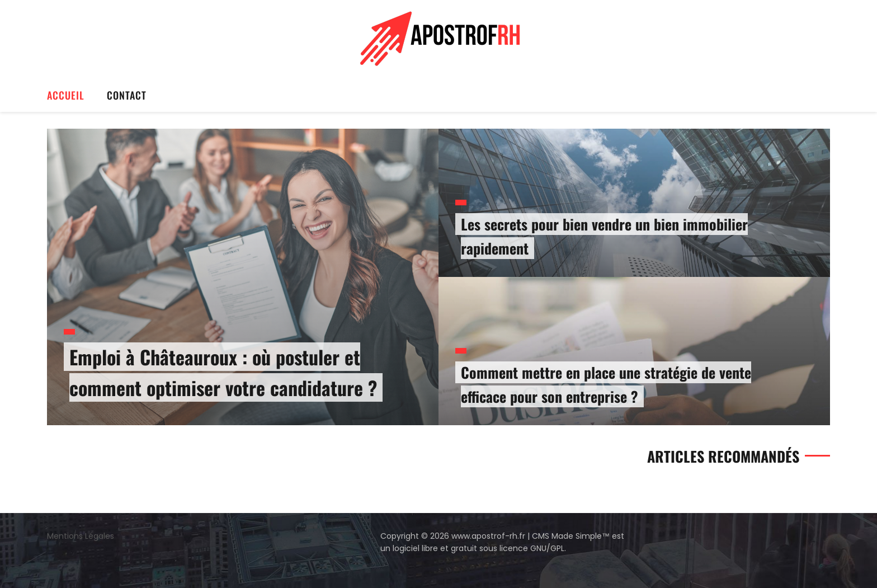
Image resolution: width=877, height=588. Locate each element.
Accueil (66, 95)
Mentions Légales (81, 536)
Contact (127, 95)
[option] (438, 277)
